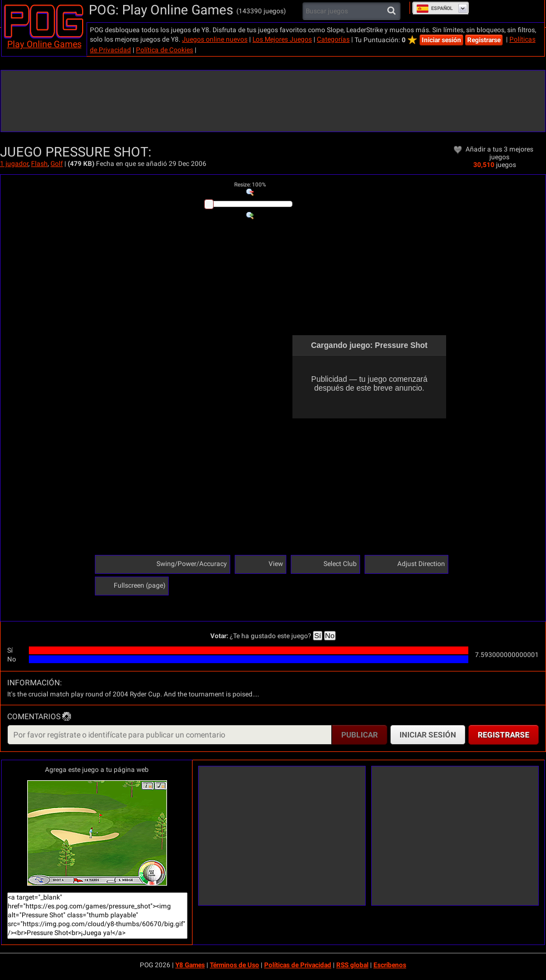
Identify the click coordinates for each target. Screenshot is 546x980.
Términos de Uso (234, 965)
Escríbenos (390, 965)
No (330, 636)
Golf (57, 164)
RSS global (352, 965)
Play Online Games (44, 44)
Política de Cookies (165, 50)
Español (434, 8)
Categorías (333, 39)
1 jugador (14, 164)
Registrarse (484, 40)
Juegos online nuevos (215, 39)
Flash (39, 164)
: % (250, 185)
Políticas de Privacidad (298, 965)
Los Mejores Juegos (282, 39)
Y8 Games (190, 965)
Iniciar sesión (441, 40)
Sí (318, 636)
